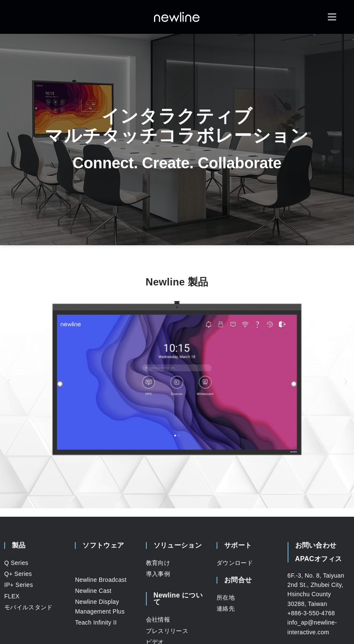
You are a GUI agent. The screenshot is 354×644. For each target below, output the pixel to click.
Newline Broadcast (101, 580)
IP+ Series (19, 585)
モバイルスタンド (28, 607)
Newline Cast (93, 591)
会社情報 (158, 619)
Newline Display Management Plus (100, 606)
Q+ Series (18, 574)
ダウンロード (235, 563)
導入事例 (158, 574)
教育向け (158, 563)
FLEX (12, 596)
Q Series (16, 563)
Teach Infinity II (96, 622)
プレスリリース (167, 631)
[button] (8, 382)
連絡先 (226, 608)
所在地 (226, 597)
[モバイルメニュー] (332, 17)
